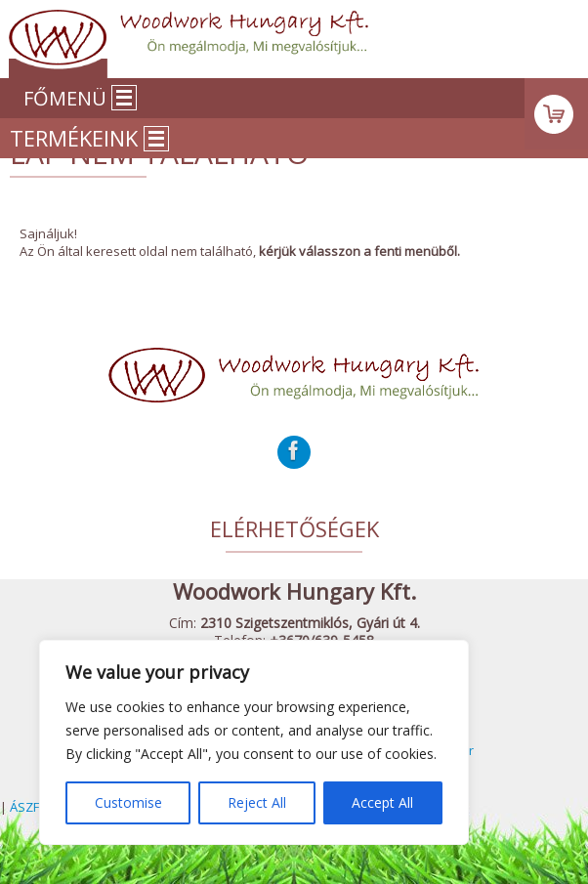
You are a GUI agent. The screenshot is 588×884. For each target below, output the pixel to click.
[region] (254, 742)
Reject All (257, 802)
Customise (128, 802)
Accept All (382, 802)
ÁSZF (24, 807)
